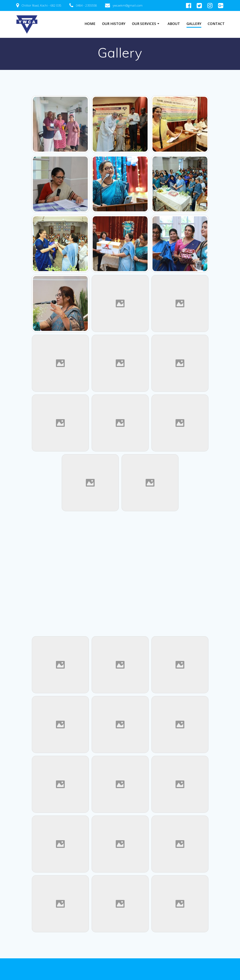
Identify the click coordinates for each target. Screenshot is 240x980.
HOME (90, 24)
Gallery (194, 24)
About (174, 24)
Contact (216, 24)
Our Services (144, 24)
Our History (114, 24)
